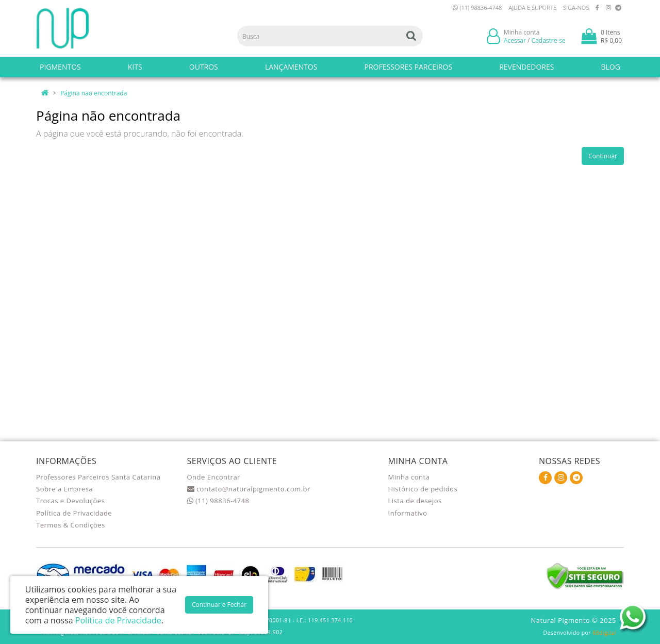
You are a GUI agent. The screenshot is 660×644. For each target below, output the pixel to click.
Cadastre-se (549, 40)
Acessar (515, 40)
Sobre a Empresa (64, 489)
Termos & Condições (71, 525)
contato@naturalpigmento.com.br (249, 489)
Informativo (408, 513)
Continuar (603, 156)
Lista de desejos (415, 501)
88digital (604, 633)
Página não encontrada (94, 93)
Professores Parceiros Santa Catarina (98, 477)
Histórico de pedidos (423, 489)
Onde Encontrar (214, 477)
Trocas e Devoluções (70, 501)
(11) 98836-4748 (477, 7)
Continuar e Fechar (219, 605)
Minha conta (409, 477)
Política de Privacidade (74, 513)
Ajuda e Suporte (532, 7)
